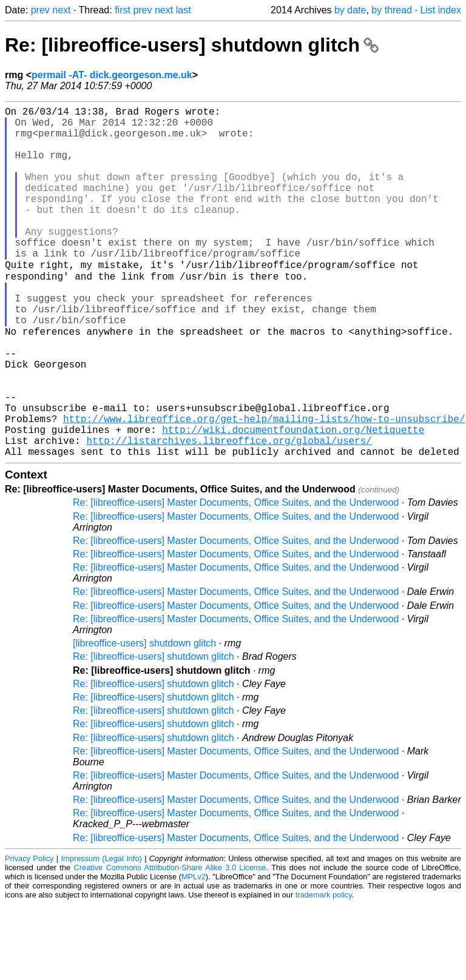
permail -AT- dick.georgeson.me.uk (112, 75)
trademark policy (324, 971)
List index (441, 10)
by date (350, 10)
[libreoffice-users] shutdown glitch (144, 719)
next (61, 10)
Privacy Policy (29, 934)
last (184, 10)
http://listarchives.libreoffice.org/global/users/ (229, 514)
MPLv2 (194, 952)
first (123, 10)
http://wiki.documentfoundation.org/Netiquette (293, 500)
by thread (392, 10)
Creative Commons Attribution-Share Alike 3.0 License (170, 943)
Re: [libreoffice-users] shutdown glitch (192, 45)
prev (40, 10)
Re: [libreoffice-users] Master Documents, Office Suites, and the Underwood (236, 578)
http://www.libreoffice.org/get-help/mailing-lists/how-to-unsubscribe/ (264, 487)
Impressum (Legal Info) (102, 934)
